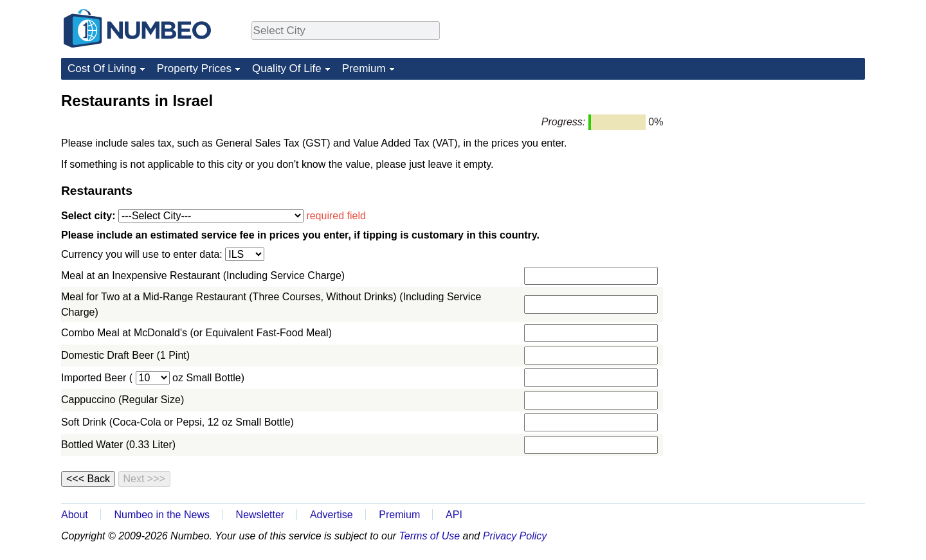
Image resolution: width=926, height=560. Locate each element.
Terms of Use (430, 536)
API (454, 515)
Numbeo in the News (162, 515)
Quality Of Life (287, 68)
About (75, 515)
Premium (364, 68)
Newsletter (260, 515)
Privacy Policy (515, 536)
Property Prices (194, 68)
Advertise (331, 515)
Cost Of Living (102, 68)
